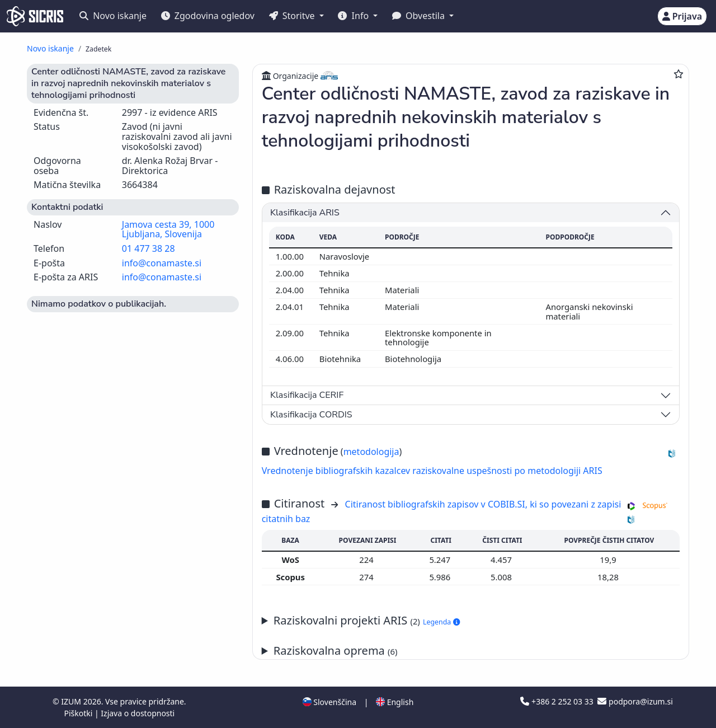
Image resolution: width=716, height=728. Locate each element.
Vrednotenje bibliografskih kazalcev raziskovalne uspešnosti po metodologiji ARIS (432, 471)
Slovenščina (329, 702)
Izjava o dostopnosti (138, 713)
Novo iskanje (113, 16)
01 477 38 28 (149, 248)
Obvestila (420, 16)
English (395, 702)
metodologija (371, 452)
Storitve (293, 16)
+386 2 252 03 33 (558, 701)
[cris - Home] (35, 16)
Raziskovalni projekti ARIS (367, 620)
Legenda (441, 622)
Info (354, 16)
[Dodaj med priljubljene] (679, 74)
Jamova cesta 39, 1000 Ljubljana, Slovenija (168, 229)
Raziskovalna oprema (336, 650)
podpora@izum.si (635, 701)
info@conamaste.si (162, 263)
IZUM (72, 701)
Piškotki (79, 713)
